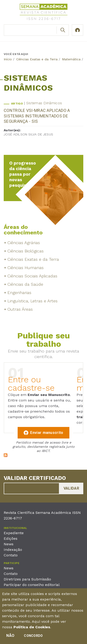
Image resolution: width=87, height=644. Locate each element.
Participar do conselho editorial (32, 585)
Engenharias (19, 293)
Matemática (71, 59)
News (9, 544)
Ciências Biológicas (26, 251)
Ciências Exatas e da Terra (37, 59)
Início (8, 59)
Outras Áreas (20, 309)
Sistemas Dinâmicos (44, 103)
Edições (11, 538)
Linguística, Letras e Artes (32, 301)
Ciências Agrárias (24, 243)
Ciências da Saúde (25, 284)
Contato (11, 555)
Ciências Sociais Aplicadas (32, 276)
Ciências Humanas (26, 268)
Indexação (13, 550)
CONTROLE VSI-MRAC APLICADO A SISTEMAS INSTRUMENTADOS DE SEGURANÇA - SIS (37, 116)
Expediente (14, 533)
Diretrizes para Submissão (27, 579)
